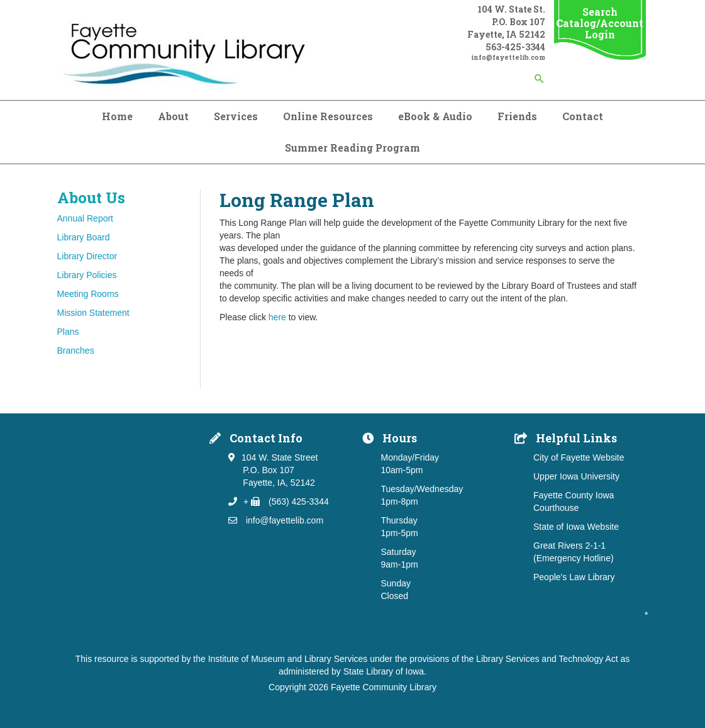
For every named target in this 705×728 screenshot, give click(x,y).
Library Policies (87, 275)
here (277, 317)
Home (117, 116)
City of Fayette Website (579, 457)
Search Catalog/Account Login (600, 23)
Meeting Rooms (88, 294)
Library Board (84, 237)
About (173, 116)
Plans (68, 332)
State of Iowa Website (576, 527)
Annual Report (86, 218)
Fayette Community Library (384, 687)
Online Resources (328, 116)
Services (236, 116)
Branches (76, 350)
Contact (583, 116)
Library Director (87, 256)
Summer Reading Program (352, 148)
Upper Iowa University (576, 476)
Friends (517, 116)
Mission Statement (93, 313)
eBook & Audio (435, 116)
